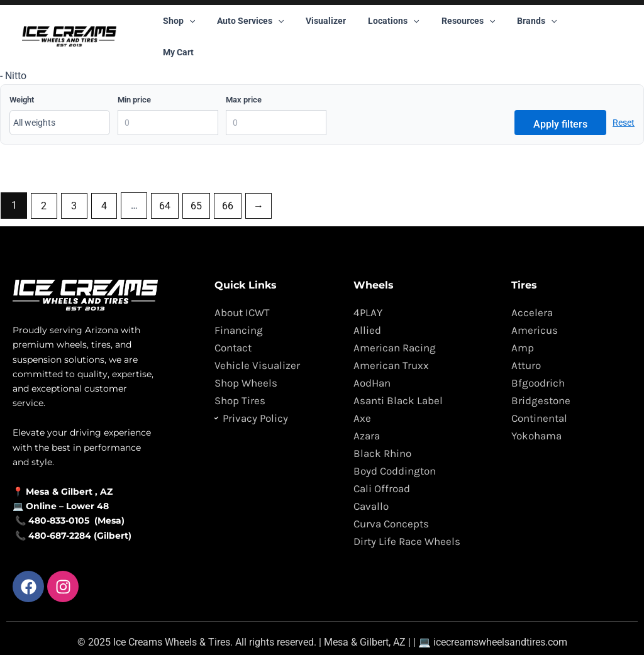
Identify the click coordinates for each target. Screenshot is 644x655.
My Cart (566, 25)
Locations (378, 25)
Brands (513, 25)
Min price (134, 77)
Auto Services (243, 25)
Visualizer (315, 25)
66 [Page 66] (228, 183)
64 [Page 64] (165, 183)
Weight (22, 77)
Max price (244, 77)
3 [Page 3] (75, 183)
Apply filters (560, 102)
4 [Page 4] (105, 183)
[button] (187, 25)
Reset (624, 100)
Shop (176, 25)
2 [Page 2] (44, 183)
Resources (448, 25)
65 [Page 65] (197, 183)
